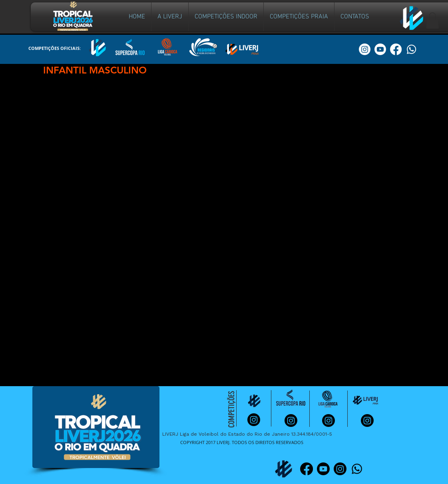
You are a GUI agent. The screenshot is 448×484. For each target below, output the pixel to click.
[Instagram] (340, 469)
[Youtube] (323, 469)
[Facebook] (307, 469)
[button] (226, 17)
